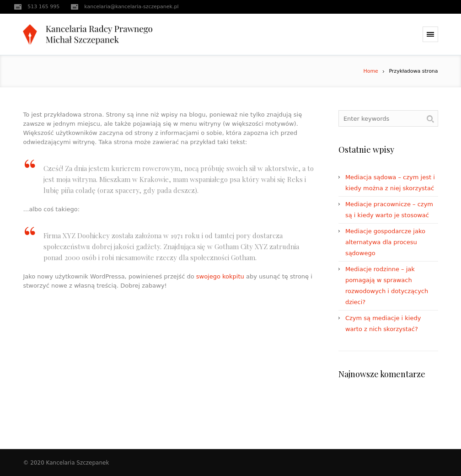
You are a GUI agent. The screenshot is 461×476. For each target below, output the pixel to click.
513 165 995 (43, 7)
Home (370, 71)
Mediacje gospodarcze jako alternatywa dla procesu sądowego (385, 242)
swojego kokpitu (220, 276)
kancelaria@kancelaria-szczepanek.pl (131, 7)
